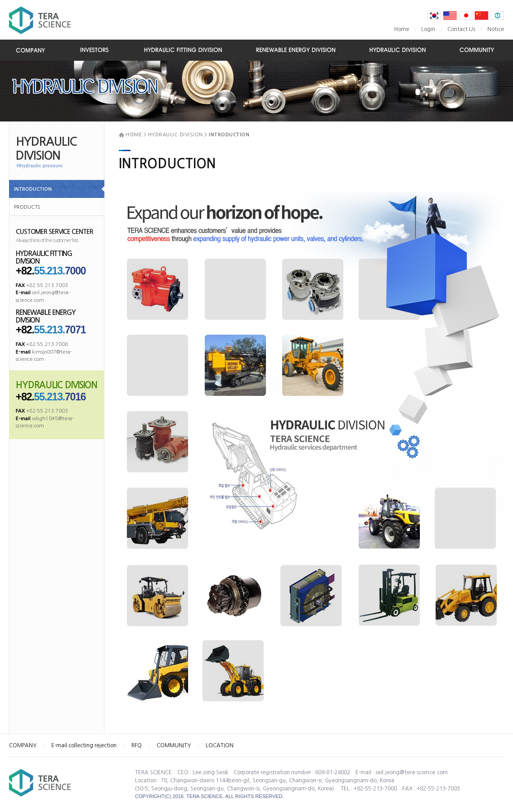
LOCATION (220, 745)
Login (428, 29)
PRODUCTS (27, 207)
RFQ (137, 745)
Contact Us (461, 29)
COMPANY (23, 745)
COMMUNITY (174, 745)
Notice (496, 29)
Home (402, 29)
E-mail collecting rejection (84, 745)
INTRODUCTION (33, 189)
